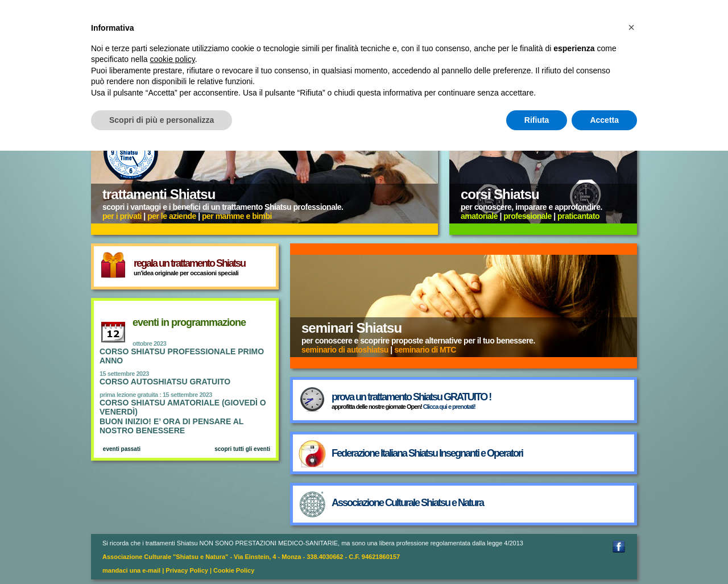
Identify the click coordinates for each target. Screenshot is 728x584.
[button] (631, 27)
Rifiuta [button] (537, 120)
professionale (528, 216)
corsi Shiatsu (500, 194)
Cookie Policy (234, 570)
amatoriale (479, 216)
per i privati (122, 216)
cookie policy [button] (173, 59)
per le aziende (172, 216)
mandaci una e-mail (131, 570)
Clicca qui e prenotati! (449, 407)
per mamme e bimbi (237, 216)
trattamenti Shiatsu (159, 194)
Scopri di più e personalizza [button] (162, 120)
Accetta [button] (604, 120)
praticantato (578, 216)
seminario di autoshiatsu (345, 350)
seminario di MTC (425, 350)
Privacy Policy (187, 570)
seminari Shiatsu (351, 328)
